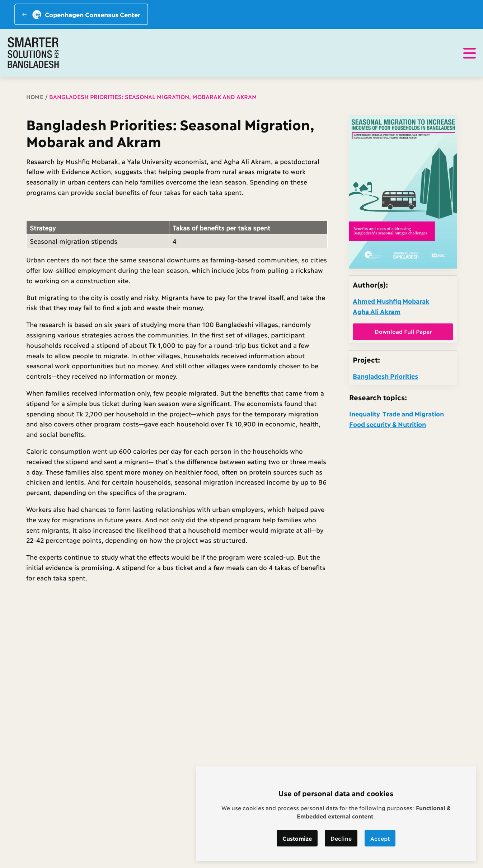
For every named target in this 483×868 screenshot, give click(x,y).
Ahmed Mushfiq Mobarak (391, 301)
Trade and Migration (413, 414)
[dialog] (336, 814)
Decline (341, 838)
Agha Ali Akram (377, 311)
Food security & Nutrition (388, 424)
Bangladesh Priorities (385, 376)
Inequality (365, 414)
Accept (380, 838)
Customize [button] (297, 838)
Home (35, 96)
